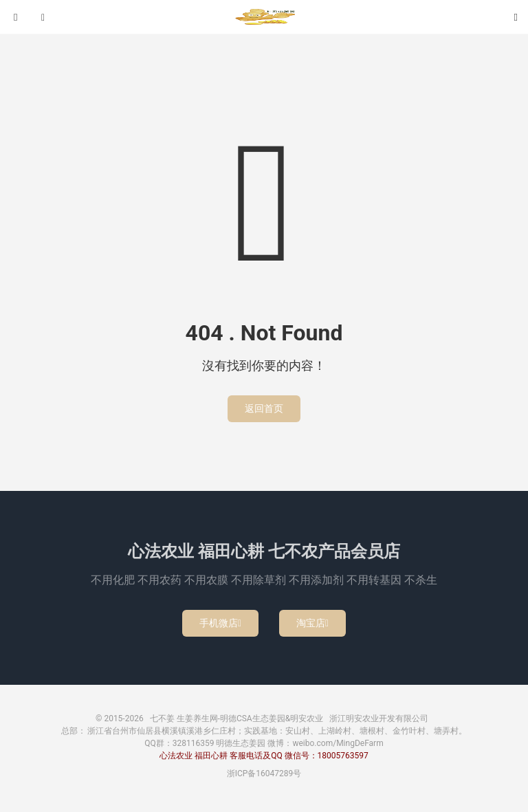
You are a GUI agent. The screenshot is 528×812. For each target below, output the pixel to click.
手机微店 (220, 623)
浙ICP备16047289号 (264, 773)
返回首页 (264, 408)
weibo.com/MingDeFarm (338, 743)
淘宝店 (312, 623)
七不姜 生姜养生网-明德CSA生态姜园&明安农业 (264, 17)
